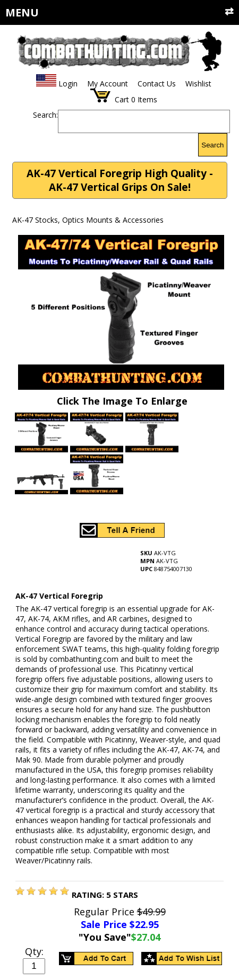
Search (212, 145)
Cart (122, 99)
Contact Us (157, 84)
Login (68, 84)
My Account (108, 84)
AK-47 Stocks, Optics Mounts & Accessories (88, 220)
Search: (45, 115)
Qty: (34, 951)
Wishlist (198, 84)
